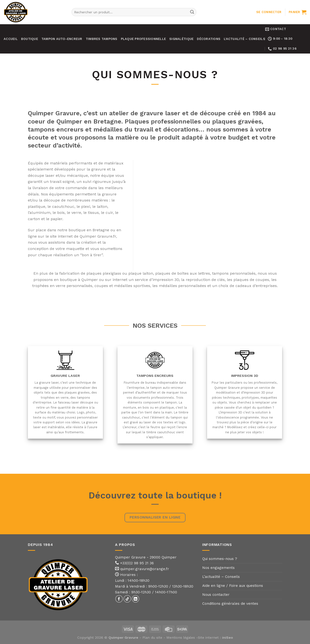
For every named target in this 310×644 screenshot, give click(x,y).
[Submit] (192, 12)
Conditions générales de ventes (230, 604)
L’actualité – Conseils (244, 39)
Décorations (209, 39)
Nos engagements (218, 568)
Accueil (11, 39)
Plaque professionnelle (143, 39)
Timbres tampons (102, 39)
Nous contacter (216, 595)
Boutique (30, 39)
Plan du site (152, 637)
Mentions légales (181, 637)
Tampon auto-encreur (62, 39)
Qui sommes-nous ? (220, 559)
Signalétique (181, 39)
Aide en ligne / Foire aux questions (233, 586)
